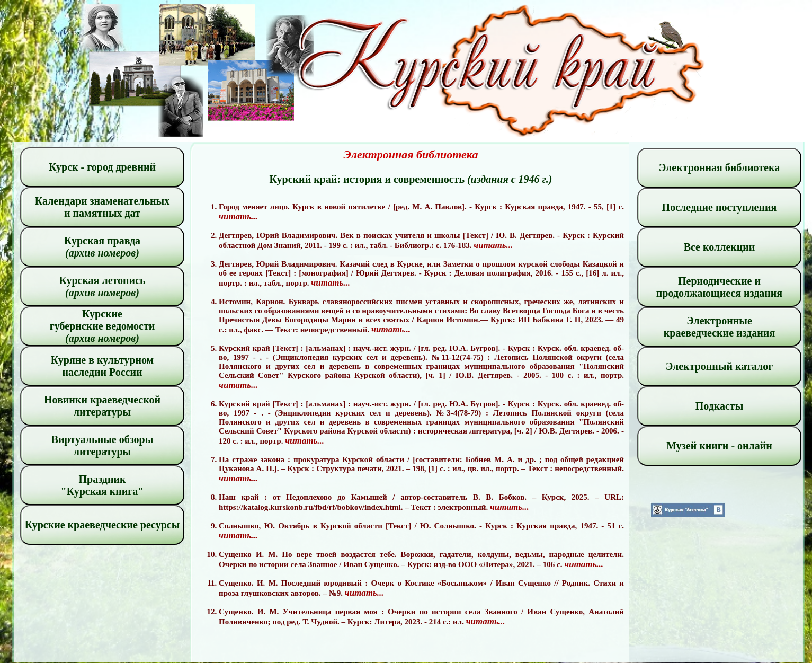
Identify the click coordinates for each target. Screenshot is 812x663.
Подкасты (720, 406)
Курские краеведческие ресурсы (102, 525)
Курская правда (102, 247)
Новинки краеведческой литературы (102, 406)
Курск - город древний (102, 167)
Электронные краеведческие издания (719, 327)
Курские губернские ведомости (102, 326)
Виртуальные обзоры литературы (102, 445)
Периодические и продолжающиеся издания (719, 287)
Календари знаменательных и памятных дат (102, 207)
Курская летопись (102, 286)
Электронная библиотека (719, 167)
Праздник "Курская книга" (102, 485)
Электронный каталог (720, 366)
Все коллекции (720, 247)
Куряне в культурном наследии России (102, 366)
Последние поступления (720, 207)
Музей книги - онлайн (719, 446)
